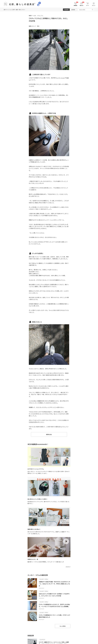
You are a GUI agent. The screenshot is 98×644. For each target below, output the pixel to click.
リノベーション (61, 78)
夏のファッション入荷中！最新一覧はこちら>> (14, 10)
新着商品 (75, 5)
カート (88, 5)
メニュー (94, 5)
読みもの (82, 5)
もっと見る (63, 626)
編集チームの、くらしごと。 (36, 16)
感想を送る (49, 434)
